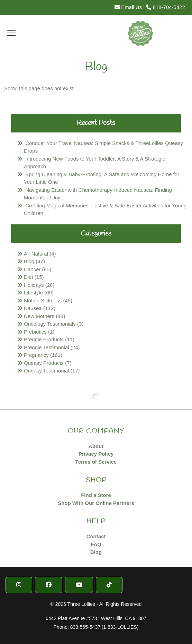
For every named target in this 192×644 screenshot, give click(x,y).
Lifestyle (33, 293)
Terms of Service (96, 462)
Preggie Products (44, 339)
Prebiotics (35, 332)
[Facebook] (49, 585)
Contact (96, 536)
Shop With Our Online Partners (96, 503)
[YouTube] (79, 585)
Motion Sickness (43, 300)
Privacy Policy (96, 454)
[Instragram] (19, 585)
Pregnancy (36, 355)
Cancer (32, 269)
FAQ (96, 544)
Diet (29, 277)
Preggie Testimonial (47, 347)
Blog (29, 261)
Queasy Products (44, 363)
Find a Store (96, 495)
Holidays (34, 285)
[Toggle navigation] (11, 33)
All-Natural (36, 254)
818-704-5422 (166, 7)
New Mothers (39, 316)
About (96, 446)
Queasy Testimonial (47, 371)
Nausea (33, 308)
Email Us (128, 7)
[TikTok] (109, 585)
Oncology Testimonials (50, 324)
